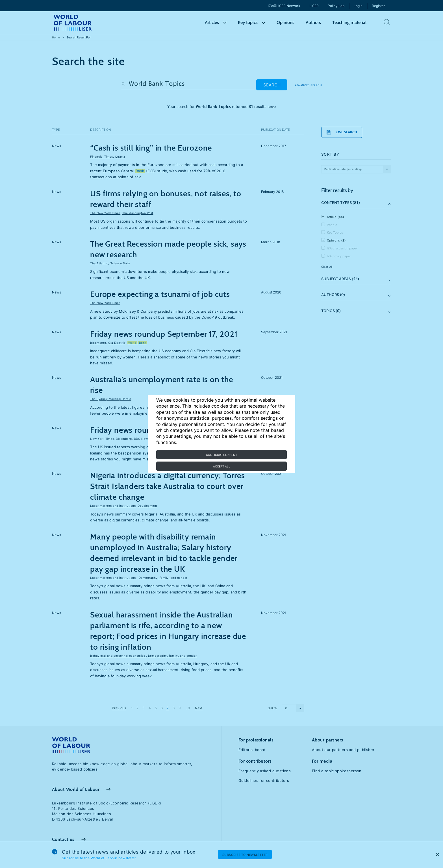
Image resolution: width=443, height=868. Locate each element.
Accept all (222, 466)
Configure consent (221, 455)
